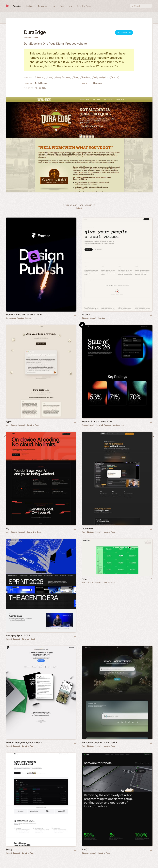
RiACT (85, 850)
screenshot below (84, 58)
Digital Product (42, 83)
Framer (82, 325)
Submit (79, 208)
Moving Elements (62, 77)
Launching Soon (34, 532)
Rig (7, 529)
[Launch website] (151, 315)
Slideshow (86, 77)
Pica (84, 579)
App (7, 425)
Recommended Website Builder (18, 318)
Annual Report (88, 425)
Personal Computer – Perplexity (99, 743)
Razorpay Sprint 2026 (18, 636)
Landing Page (33, 425)
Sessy (9, 850)
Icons (49, 77)
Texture (115, 77)
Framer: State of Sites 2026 (97, 422)
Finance (26, 639)
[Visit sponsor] (75, 315)
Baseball (40, 77)
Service (102, 318)
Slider (76, 77)
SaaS (33, 639)
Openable (87, 529)
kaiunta (86, 315)
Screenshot (124, 32)
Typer (9, 422)
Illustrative (98, 83)
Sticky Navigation (101, 77)
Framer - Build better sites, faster (24, 315)
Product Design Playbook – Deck (24, 743)
